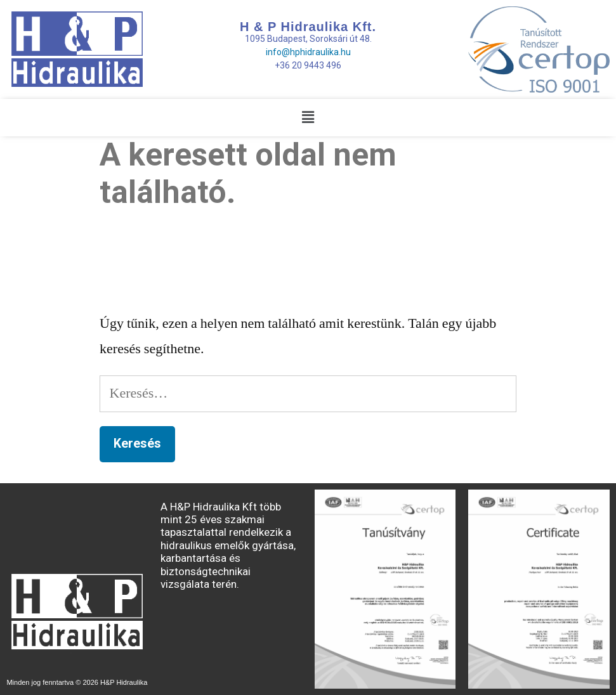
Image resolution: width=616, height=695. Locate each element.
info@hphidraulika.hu (308, 52)
